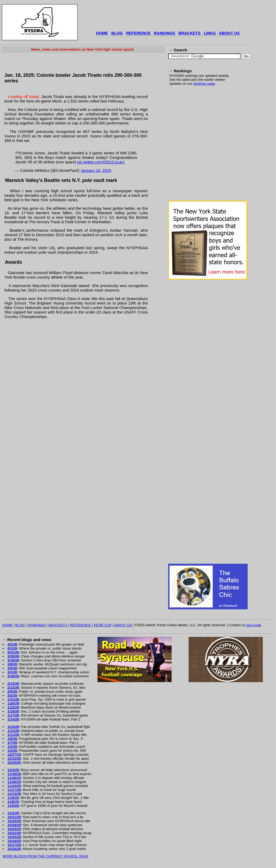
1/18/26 (13, 711)
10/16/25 (14, 849)
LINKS (210, 33)
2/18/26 (13, 676)
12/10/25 (14, 762)
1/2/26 (12, 751)
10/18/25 (14, 841)
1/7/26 (12, 743)
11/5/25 (13, 806)
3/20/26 (13, 656)
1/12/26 (13, 731)
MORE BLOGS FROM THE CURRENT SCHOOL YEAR (45, 856)
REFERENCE (138, 33)
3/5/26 (12, 668)
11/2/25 (13, 813)
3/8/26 (12, 664)
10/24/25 (14, 829)
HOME (102, 33)
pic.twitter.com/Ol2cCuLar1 (101, 162)
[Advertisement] (50, 146)
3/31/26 (13, 652)
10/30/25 (14, 821)
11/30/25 (14, 774)
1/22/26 (13, 707)
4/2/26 (12, 644)
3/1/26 (12, 672)
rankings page (204, 84)
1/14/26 (13, 719)
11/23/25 (14, 786)
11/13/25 (14, 794)
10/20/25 (14, 837)
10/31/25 (14, 817)
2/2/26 (12, 695)
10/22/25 (14, 833)
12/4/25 (13, 770)
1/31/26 (13, 699)
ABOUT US (229, 33)
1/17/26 (13, 715)
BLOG (117, 33)
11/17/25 (14, 790)
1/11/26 (13, 735)
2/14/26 (13, 684)
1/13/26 (13, 727)
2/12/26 (13, 688)
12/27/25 (14, 755)
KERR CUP (103, 625)
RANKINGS (164, 33)
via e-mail (253, 625)
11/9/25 (13, 798)
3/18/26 (13, 660)
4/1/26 (12, 648)
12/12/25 (14, 759)
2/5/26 (12, 692)
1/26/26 (13, 703)
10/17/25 (14, 845)
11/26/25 (14, 778)
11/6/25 (13, 802)
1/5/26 (12, 747)
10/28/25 (14, 825)
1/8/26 (12, 739)
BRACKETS (190, 33)
